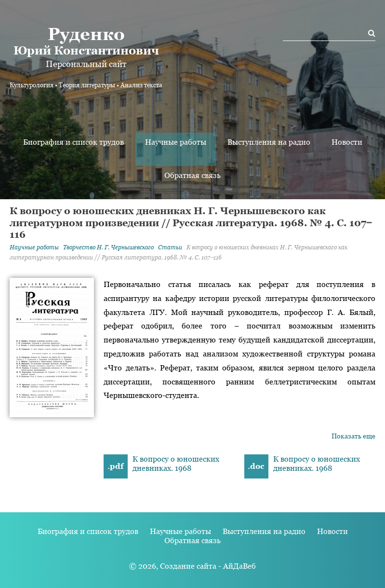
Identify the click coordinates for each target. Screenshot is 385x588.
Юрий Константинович (86, 41)
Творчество (108, 247)
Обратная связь (192, 175)
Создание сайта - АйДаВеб (208, 566)
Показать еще (353, 436)
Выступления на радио (269, 142)
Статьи (170, 247)
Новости (347, 142)
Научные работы (176, 142)
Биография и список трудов (73, 142)
